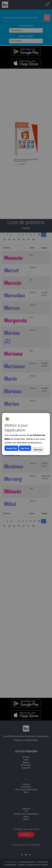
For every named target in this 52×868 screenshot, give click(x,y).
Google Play (11, 448)
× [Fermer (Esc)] (49, 3)
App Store (25, 448)
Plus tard (38, 450)
